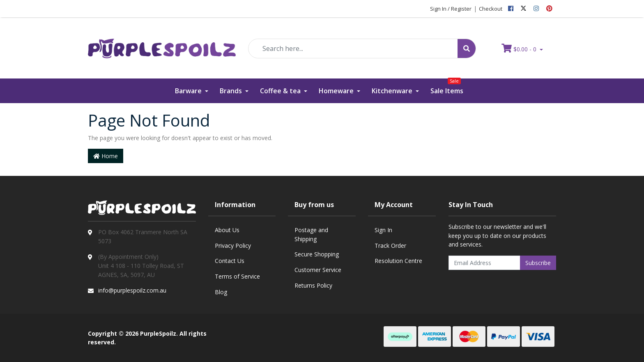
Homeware (337, 91)
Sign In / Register (451, 9)
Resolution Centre (398, 261)
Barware (189, 91)
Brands (232, 91)
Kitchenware (393, 91)
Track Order (390, 246)
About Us (227, 230)
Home (106, 156)
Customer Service (318, 270)
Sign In (383, 230)
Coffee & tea (281, 91)
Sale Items (447, 87)
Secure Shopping (317, 254)
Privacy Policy (233, 246)
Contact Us (230, 261)
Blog (221, 292)
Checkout (491, 9)
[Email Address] (485, 263)
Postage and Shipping (311, 234)
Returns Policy (313, 285)
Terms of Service (237, 276)
